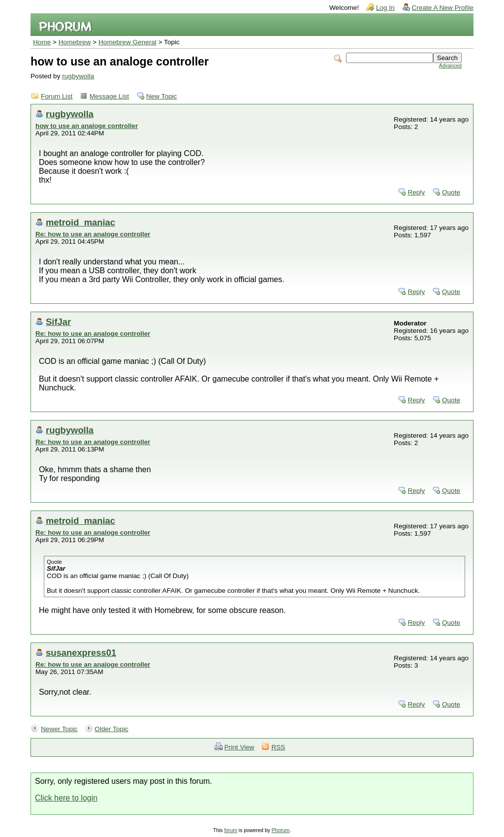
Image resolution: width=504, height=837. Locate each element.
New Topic (161, 96)
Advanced (450, 66)
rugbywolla (78, 76)
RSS (278, 747)
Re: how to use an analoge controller (93, 234)
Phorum (281, 830)
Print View (239, 747)
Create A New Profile (443, 8)
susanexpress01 (81, 653)
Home (42, 42)
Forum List (57, 96)
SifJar (58, 322)
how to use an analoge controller (87, 126)
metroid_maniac (80, 222)
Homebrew (75, 42)
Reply (416, 192)
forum (231, 830)
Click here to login (66, 798)
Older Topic (111, 729)
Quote (451, 192)
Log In (385, 8)
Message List (109, 96)
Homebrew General (127, 42)
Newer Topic (59, 729)
